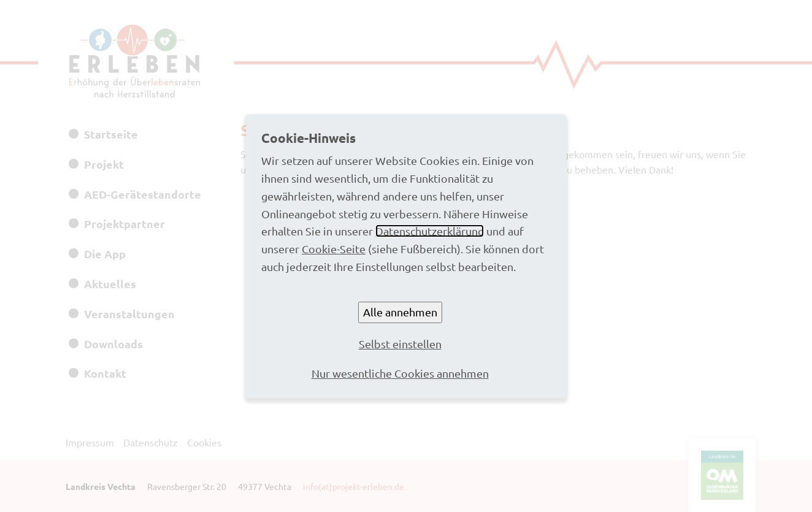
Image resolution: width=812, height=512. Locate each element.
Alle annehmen (400, 312)
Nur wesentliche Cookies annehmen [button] (400, 373)
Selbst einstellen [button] (400, 344)
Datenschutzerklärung (430, 231)
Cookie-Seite (334, 249)
